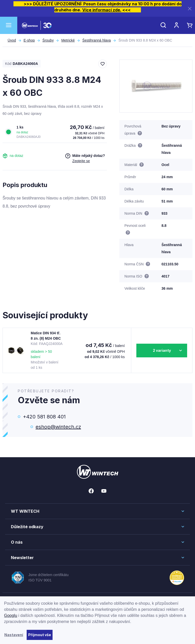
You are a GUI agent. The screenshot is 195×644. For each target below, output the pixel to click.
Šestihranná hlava (96, 40)
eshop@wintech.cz (58, 427)
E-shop (29, 40)
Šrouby (48, 40)
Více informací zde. (102, 10)
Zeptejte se (81, 161)
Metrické (68, 40)
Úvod (12, 40)
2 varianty (162, 350)
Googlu (11, 615)
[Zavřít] (190, 8)
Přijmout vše (40, 635)
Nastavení (14, 635)
